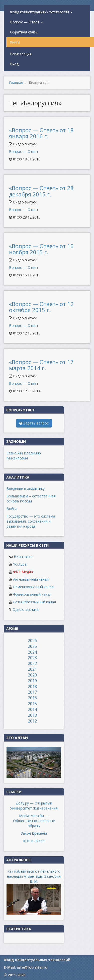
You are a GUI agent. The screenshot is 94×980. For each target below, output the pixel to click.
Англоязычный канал (31, 579)
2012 (32, 721)
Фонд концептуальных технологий (41, 12)
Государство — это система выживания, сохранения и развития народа (31, 521)
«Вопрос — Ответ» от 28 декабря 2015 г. (41, 191)
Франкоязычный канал (32, 594)
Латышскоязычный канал (34, 602)
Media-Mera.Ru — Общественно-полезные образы (34, 821)
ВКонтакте (23, 557)
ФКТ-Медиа (23, 572)
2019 (32, 681)
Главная (16, 83)
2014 (32, 709)
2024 (32, 652)
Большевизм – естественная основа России (31, 499)
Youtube (20, 564)
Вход (14, 64)
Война (12, 509)
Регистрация (21, 54)
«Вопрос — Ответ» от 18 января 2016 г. (41, 133)
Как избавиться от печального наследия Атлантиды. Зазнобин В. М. (34, 876)
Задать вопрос (34, 423)
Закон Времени (34, 833)
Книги (15, 42)
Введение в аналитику (26, 488)
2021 (32, 669)
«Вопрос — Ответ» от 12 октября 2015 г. (41, 307)
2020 (32, 675)
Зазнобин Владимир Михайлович (24, 456)
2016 (32, 698)
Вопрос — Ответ (26, 22)
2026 (32, 641)
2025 (32, 646)
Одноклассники (26, 609)
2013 (32, 715)
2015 (32, 704)
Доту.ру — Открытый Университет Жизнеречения (34, 806)
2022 (32, 663)
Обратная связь (24, 32)
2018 (32, 687)
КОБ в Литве (34, 841)
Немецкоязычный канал (33, 587)
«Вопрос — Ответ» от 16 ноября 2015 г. (41, 249)
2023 (32, 658)
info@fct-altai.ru (32, 967)
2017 (32, 692)
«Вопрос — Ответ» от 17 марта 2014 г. (41, 365)
